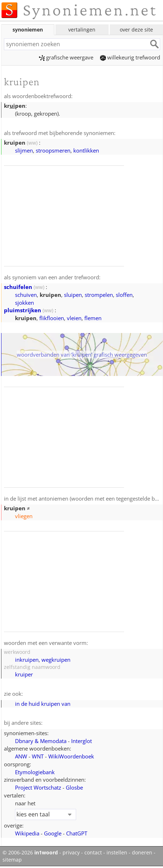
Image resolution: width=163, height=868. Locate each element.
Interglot (81, 741)
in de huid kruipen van (43, 704)
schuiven (26, 295)
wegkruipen (56, 660)
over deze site (136, 30)
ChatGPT (77, 833)
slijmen (24, 150)
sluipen (73, 295)
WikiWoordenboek (71, 756)
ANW (21, 756)
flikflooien (52, 318)
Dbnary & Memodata (41, 741)
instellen (117, 853)
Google (53, 833)
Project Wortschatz (38, 787)
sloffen (124, 295)
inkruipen (27, 660)
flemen (93, 318)
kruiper (24, 674)
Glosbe (74, 787)
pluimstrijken (23, 310)
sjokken (24, 303)
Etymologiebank (35, 772)
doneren (142, 853)
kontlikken (86, 150)
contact (93, 853)
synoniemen (28, 30)
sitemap (12, 860)
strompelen (99, 295)
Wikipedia (27, 833)
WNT (38, 756)
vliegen (24, 516)
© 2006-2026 (30, 853)
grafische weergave (66, 57)
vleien (74, 318)
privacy (71, 853)
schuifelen (18, 287)
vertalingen (82, 30)
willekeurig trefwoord (130, 57)
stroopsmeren (53, 150)
